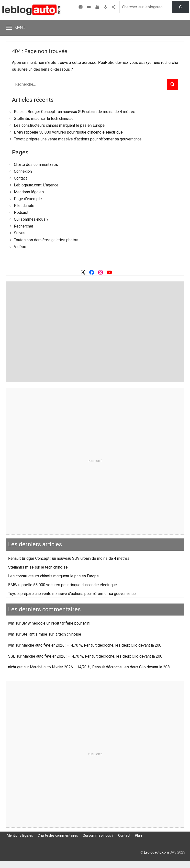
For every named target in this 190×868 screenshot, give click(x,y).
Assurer (98, 7)
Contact (20, 178)
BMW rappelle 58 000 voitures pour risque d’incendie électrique (68, 132)
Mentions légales (29, 192)
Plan (138, 835)
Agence (114, 7)
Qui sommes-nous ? (31, 219)
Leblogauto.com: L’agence (36, 185)
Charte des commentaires (36, 165)
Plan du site (24, 206)
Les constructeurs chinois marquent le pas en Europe (59, 125)
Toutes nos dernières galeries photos (46, 240)
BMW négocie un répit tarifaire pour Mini (56, 623)
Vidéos (89, 7)
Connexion (23, 171)
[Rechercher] (180, 7)
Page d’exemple (28, 199)
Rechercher (24, 226)
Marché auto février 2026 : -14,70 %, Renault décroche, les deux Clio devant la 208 (91, 645)
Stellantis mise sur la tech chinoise (44, 119)
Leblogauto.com (156, 852)
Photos (81, 7)
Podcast (106, 7)
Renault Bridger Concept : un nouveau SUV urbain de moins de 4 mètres (75, 112)
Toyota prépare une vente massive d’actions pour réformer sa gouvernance (78, 139)
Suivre (19, 233)
